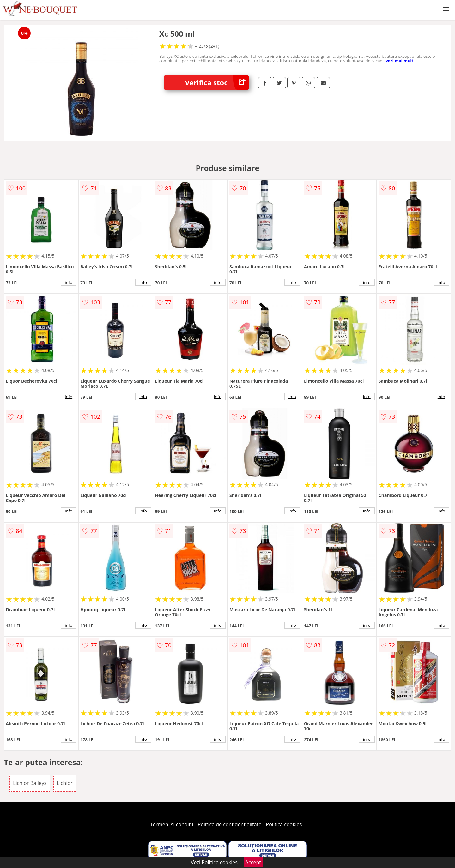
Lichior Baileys (30, 783)
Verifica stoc (217, 83)
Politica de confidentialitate (230, 824)
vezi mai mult (399, 61)
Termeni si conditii (172, 824)
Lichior (65, 783)
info (69, 282)
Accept (253, 862)
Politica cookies (284, 824)
